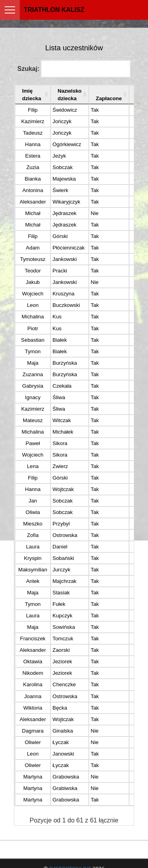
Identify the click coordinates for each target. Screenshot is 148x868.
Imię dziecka (32, 95)
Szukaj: (74, 69)
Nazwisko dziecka (70, 95)
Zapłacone (109, 98)
